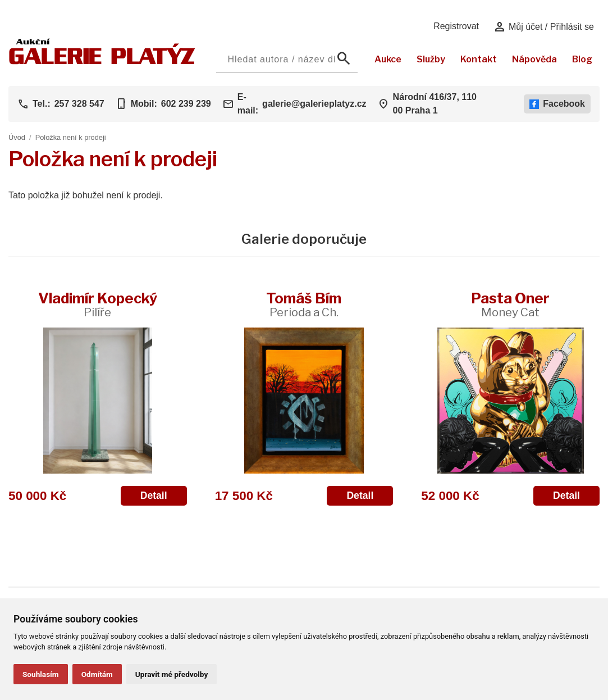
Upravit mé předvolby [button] (172, 674)
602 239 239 (186, 104)
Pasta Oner (510, 304)
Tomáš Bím (304, 304)
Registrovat (456, 26)
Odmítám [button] (97, 674)
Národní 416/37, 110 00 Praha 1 (435, 104)
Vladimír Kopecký (98, 304)
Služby (431, 59)
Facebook (557, 104)
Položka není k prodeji (71, 137)
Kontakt (479, 59)
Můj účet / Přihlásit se (544, 27)
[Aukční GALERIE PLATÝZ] (102, 62)
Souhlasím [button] (41, 674)
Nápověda (534, 59)
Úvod (17, 137)
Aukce (388, 59)
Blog (582, 59)
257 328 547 (79, 104)
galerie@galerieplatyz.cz (314, 104)
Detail (154, 496)
